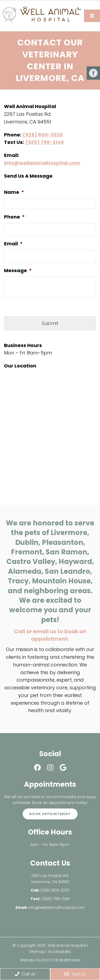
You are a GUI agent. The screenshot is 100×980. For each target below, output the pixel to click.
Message (18, 270)
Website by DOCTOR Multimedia (50, 960)
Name (14, 192)
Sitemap (37, 952)
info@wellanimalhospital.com (42, 163)
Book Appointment (50, 814)
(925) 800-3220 (43, 135)
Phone (14, 217)
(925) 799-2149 (45, 142)
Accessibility (60, 952)
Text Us (75, 974)
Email (13, 244)
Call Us (25, 974)
